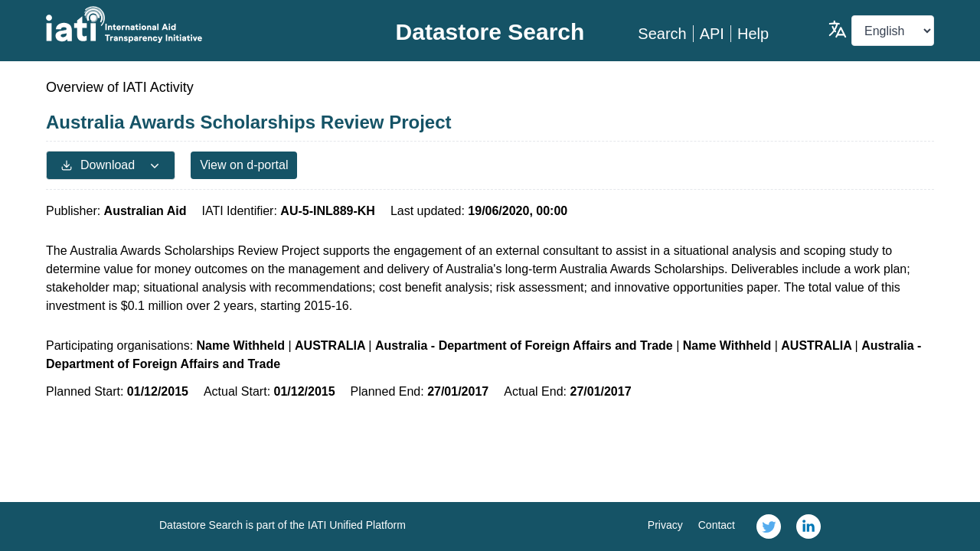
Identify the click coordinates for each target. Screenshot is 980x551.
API (712, 34)
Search (662, 34)
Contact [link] (717, 525)
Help (753, 34)
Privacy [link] (665, 525)
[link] (769, 527)
